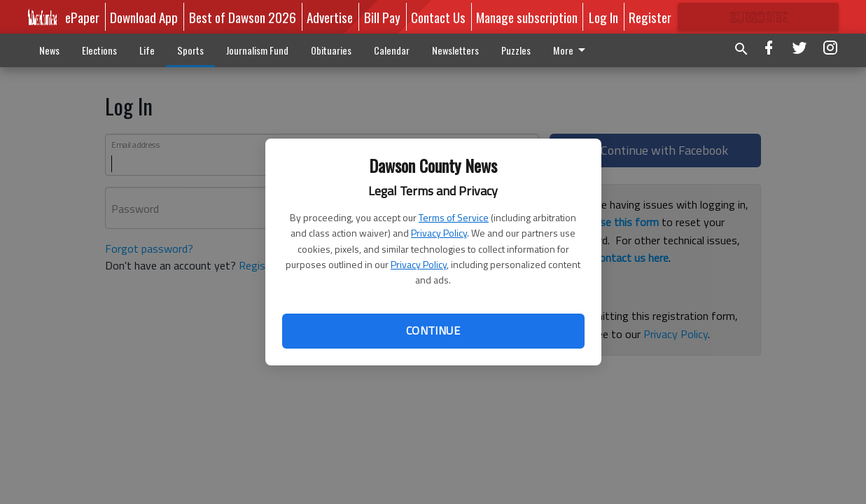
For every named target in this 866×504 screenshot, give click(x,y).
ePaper (82, 17)
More (572, 50)
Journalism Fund (257, 50)
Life (147, 50)
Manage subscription (527, 17)
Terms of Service (454, 217)
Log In (603, 17)
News (49, 50)
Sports (190, 50)
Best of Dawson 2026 (243, 17)
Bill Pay (382, 17)
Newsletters (455, 50)
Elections (99, 50)
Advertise (330, 17)
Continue (433, 330)
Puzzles (516, 50)
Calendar (392, 50)
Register (650, 17)
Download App (144, 17)
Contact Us (438, 17)
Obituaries (331, 50)
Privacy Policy (439, 233)
